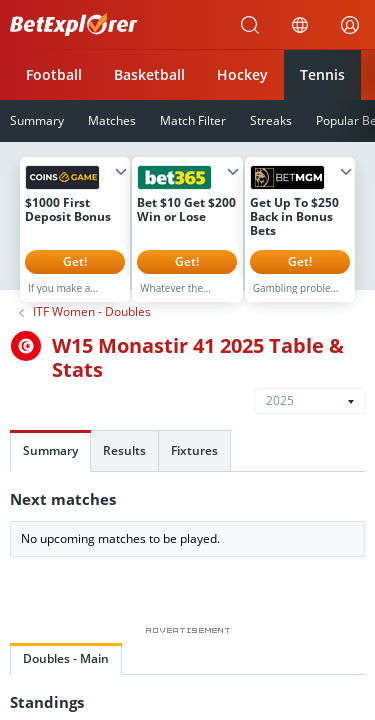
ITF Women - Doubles (92, 327)
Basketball (149, 74)
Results (124, 465)
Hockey (242, 74)
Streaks (271, 120)
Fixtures (194, 465)
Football (54, 74)
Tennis (322, 74)
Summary (50, 465)
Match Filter (193, 120)
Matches (112, 120)
